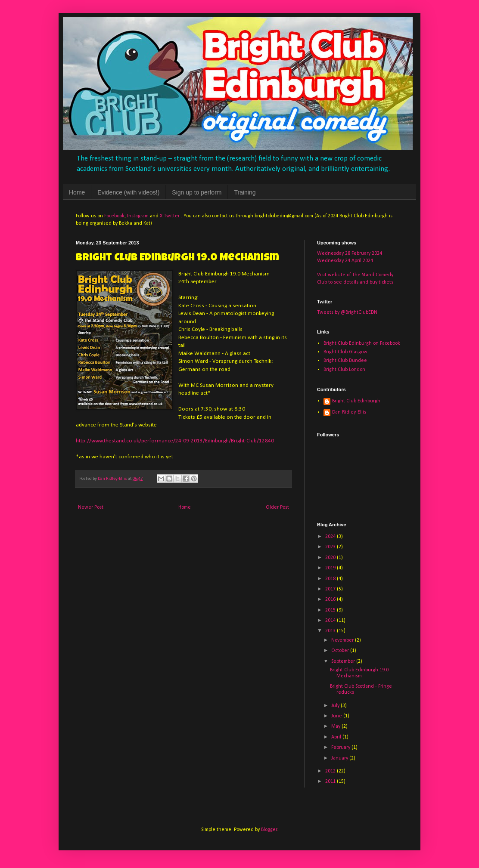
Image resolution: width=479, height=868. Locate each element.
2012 (331, 771)
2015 (331, 610)
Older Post (277, 507)
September (344, 661)
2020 (331, 558)
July (336, 706)
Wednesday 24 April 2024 (345, 261)
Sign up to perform (197, 192)
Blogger (269, 830)
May (336, 726)
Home (77, 192)
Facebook (114, 216)
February (341, 748)
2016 (331, 599)
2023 (331, 547)
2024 (331, 537)
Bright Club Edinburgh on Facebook (362, 343)
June (337, 716)
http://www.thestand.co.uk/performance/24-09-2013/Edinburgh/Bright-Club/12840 (175, 441)
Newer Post (91, 507)
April (337, 737)
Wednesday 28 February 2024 (350, 253)
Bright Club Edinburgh (356, 401)
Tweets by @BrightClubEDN (347, 312)
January (340, 758)
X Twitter (170, 216)
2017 (331, 589)
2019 (331, 568)
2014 (331, 621)
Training (245, 192)
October (341, 651)
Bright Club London (344, 370)
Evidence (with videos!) (128, 192)
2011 (331, 782)
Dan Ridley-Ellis (349, 412)
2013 (331, 631)
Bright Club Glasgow (345, 352)
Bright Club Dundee (345, 361)
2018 (331, 579)
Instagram (138, 216)
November (343, 640)
